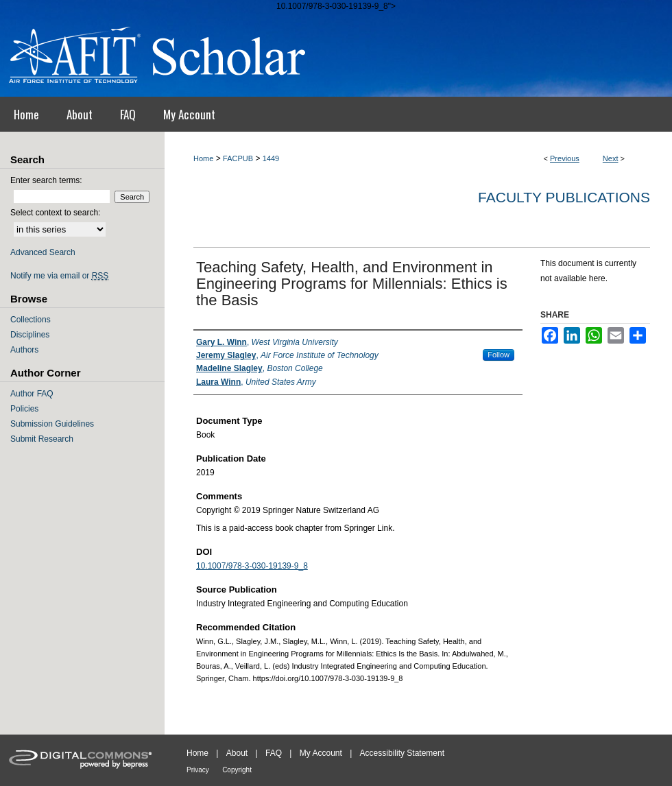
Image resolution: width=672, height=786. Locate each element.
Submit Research (42, 439)
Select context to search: (55, 213)
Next (611, 158)
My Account (321, 753)
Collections (31, 320)
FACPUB (238, 158)
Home (203, 158)
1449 (271, 158)
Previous (565, 158)
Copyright (237, 770)
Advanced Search (43, 252)
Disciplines (30, 335)
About (237, 753)
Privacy (198, 770)
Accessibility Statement (402, 753)
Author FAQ (32, 394)
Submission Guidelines (52, 424)
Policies (24, 409)
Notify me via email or (59, 276)
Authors (24, 350)
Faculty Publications (564, 197)
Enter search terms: (46, 180)
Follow (499, 355)
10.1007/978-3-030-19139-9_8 (252, 566)
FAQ (274, 753)
